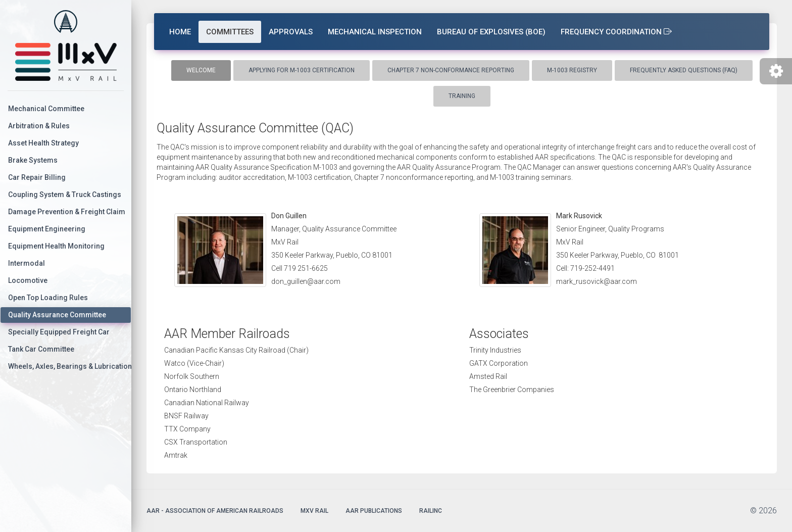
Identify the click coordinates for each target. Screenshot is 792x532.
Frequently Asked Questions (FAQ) (684, 70)
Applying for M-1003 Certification (302, 70)
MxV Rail (314, 511)
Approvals (291, 32)
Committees (230, 32)
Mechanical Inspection (375, 32)
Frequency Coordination (616, 32)
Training (462, 96)
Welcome (201, 70)
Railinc (431, 511)
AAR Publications (374, 511)
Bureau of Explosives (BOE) (491, 32)
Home (180, 32)
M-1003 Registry (572, 70)
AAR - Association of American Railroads (215, 511)
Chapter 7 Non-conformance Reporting (451, 70)
